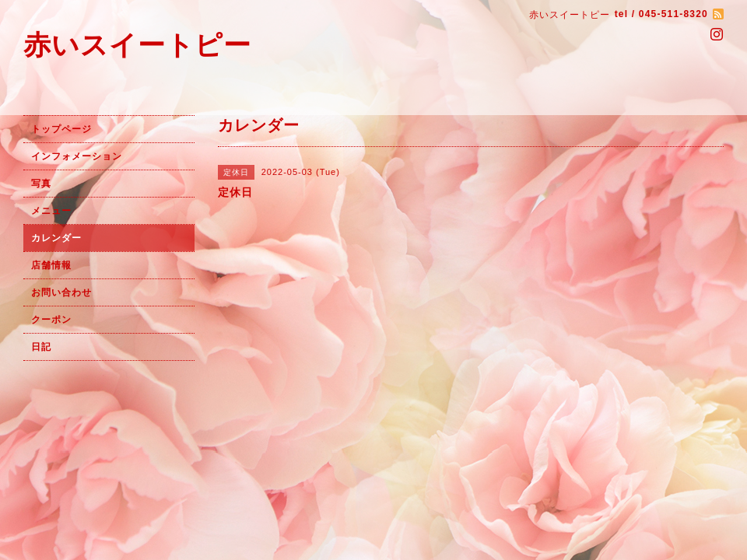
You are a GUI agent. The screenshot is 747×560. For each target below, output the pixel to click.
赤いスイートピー (137, 45)
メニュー (51, 211)
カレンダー (56, 238)
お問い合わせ (61, 292)
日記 (41, 347)
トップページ (61, 129)
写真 (41, 184)
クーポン (51, 320)
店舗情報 (51, 265)
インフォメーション (77, 156)
